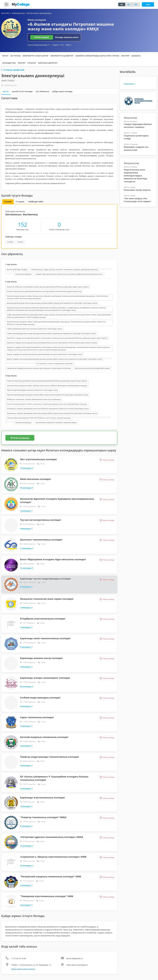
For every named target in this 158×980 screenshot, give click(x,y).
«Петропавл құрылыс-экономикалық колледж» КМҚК (52, 837)
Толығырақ (129, 84)
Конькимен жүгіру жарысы (137, 190)
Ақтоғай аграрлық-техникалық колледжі (44, 737)
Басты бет (5, 13)
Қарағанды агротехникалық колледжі (42, 797)
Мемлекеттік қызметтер (62, 56)
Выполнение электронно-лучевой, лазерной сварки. (56, 423)
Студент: (58, 45)
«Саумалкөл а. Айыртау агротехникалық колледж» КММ (53, 857)
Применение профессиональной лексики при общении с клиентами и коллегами (39, 368)
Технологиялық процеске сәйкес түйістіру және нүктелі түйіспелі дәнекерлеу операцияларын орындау (47, 385)
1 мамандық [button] (26, 627)
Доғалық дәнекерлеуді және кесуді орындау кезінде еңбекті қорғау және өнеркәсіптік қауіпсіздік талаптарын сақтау (52, 303)
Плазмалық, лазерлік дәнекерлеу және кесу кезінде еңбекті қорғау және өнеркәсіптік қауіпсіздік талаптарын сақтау (52, 413)
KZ (122, 5)
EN (136, 5)
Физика (21, 242)
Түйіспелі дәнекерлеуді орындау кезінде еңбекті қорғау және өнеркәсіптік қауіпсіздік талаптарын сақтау (47, 395)
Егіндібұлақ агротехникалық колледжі (43, 619)
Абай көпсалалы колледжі (35, 479)
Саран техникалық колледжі (37, 717)
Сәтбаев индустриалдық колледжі (40, 698)
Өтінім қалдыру (42, 37)
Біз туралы (16, 56)
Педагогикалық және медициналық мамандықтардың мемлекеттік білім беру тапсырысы (135, 176)
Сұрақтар (32, 63)
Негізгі (5, 56)
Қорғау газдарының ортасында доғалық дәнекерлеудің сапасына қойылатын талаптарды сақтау (44, 354)
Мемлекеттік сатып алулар (36, 56)
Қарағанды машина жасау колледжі (41, 658)
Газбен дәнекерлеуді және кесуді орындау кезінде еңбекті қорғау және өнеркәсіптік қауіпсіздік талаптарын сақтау (51, 333)
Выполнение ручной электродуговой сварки (92, 368)
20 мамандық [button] (27, 686)
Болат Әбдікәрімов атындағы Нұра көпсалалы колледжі (53, 559)
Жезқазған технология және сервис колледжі (47, 599)
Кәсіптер (125, 56)
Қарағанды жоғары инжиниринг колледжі (45, 678)
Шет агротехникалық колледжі (38, 459)
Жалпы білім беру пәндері (17, 269)
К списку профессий (13, 70)
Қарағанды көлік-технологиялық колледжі (45, 638)
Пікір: (68, 45)
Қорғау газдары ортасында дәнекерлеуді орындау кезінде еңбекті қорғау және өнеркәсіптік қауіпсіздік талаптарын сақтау (54, 359)
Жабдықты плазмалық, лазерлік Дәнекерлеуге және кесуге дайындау (34, 399)
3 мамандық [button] (26, 905)
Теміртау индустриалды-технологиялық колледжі (49, 757)
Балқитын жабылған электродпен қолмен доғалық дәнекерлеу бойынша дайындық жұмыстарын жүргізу (48, 287)
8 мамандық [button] (26, 586)
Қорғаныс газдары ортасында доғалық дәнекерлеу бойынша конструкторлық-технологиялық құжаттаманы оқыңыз (52, 343)
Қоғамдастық (9, 63)
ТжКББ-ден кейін (36, 202)
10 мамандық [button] (27, 488)
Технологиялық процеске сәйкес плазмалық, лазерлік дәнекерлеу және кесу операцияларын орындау (47, 404)
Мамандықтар (17, 13)
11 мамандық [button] (27, 468)
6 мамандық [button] (26, 667)
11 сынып (20, 202)
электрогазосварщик (23, 274)
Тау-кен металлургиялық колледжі (40, 520)
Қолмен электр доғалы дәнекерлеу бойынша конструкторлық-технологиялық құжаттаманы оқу (44, 291)
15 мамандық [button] (27, 568)
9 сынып (8, 202)
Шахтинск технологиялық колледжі (41, 540)
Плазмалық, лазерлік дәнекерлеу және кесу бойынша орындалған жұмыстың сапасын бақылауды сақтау (48, 409)
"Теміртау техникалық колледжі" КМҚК (43, 817)
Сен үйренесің (42, 91)
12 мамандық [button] (27, 846)
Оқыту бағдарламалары (39, 45)
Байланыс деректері (48, 63)
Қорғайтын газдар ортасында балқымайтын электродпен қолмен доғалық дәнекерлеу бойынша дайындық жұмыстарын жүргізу (57, 338)
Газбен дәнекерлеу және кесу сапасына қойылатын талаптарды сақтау (34, 329)
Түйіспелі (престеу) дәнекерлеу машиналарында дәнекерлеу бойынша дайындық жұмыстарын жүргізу (47, 381)
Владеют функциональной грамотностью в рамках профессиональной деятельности (69, 274)
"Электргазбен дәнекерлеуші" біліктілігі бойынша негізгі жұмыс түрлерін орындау (39, 418)
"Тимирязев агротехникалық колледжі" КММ (47, 896)
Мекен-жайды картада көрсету (23, 969)
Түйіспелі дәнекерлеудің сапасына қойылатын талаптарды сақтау (32, 390)
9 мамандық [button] (26, 528)
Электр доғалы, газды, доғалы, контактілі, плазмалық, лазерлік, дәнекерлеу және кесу (65, 269)
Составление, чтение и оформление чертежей (54, 364)
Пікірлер (22, 63)
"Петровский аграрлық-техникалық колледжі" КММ (51, 876)
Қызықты (136, 56)
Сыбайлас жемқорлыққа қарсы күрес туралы (97, 56)
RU (129, 5)
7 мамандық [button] (26, 511)
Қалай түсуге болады (22, 91)
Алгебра (10, 242)
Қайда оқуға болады (62, 91)
